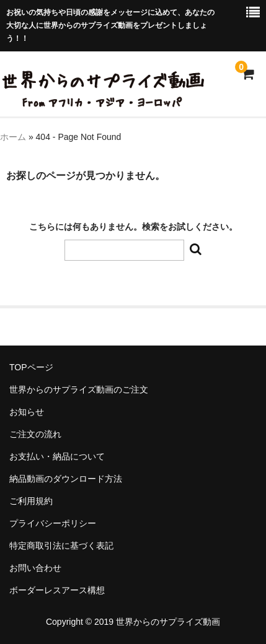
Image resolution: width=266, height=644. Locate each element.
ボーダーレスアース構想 (57, 590)
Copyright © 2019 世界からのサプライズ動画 (133, 622)
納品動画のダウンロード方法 (66, 479)
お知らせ (27, 412)
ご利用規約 (31, 501)
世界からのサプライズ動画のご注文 (79, 389)
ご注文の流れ (35, 434)
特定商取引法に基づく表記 (61, 546)
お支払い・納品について (57, 456)
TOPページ (31, 367)
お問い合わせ (35, 568)
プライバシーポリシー (53, 523)
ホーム (13, 137)
